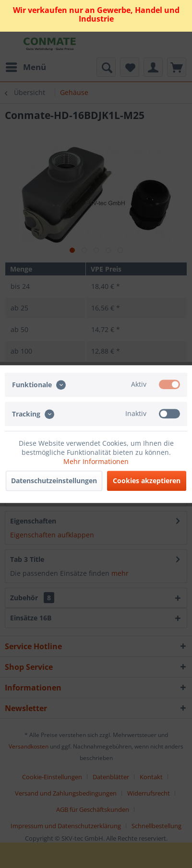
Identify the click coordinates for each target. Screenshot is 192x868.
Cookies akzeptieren (147, 481)
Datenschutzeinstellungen (54, 481)
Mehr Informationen (96, 461)
